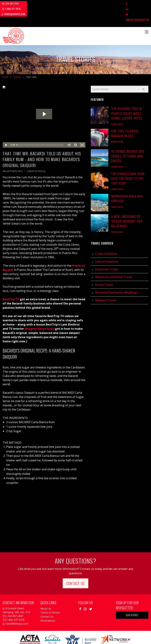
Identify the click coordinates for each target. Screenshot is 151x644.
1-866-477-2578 (32, 4)
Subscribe (132, 599)
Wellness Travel (106, 284)
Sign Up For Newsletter (137, 4)
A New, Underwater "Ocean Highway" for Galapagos (127, 205)
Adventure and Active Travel (114, 261)
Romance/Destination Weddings (116, 276)
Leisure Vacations (107, 245)
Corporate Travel (107, 253)
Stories (17, 61)
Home (6, 61)
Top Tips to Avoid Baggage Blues (125, 117)
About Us (46, 593)
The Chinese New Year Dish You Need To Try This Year (128, 162)
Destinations (48, 605)
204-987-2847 (11, 4)
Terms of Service (50, 597)
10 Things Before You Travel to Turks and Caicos (128, 140)
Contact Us (75, 567)
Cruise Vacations (106, 238)
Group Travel (104, 269)
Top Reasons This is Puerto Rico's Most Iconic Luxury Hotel (127, 97)
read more (117, 108)
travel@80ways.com (57, 4)
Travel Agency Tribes (95, 637)
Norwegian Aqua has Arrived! (127, 182)
